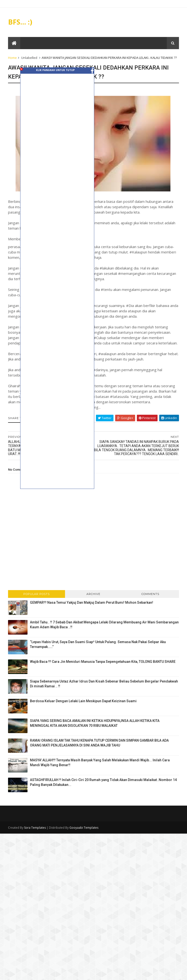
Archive (93, 594)
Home (13, 58)
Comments (150, 594)
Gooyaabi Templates (84, 828)
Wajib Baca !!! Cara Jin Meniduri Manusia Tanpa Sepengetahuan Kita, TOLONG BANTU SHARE (103, 662)
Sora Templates (35, 828)
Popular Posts (37, 594)
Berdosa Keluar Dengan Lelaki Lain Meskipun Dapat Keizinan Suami (84, 701)
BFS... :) (20, 22)
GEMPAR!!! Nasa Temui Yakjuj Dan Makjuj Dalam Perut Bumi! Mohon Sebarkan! (92, 603)
